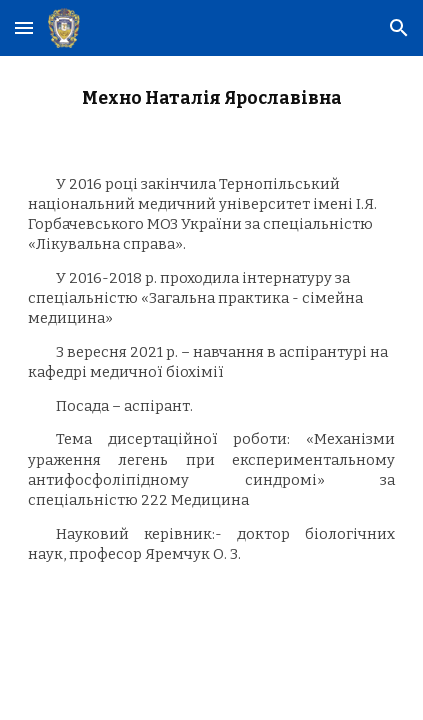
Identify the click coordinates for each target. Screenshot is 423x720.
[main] (211, 99)
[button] (24, 27)
